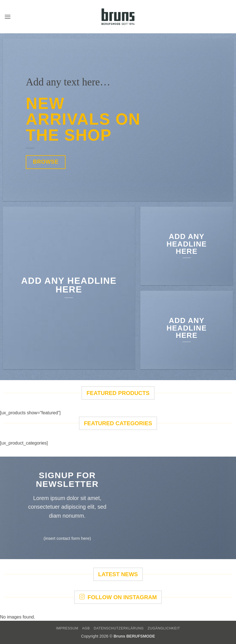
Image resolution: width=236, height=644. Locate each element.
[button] (8, 17)
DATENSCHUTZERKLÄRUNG (119, 628)
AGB (86, 628)
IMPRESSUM (67, 628)
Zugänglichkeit (164, 628)
